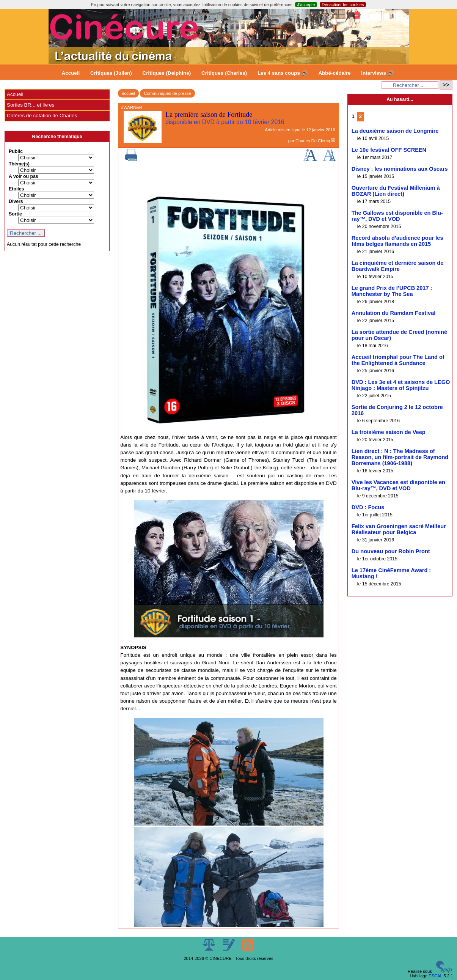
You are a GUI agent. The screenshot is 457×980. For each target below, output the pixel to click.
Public (16, 151)
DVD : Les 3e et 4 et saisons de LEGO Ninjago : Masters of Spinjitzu (401, 385)
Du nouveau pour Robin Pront (391, 551)
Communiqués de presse (167, 93)
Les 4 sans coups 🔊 (283, 73)
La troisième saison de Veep (389, 432)
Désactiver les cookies (343, 5)
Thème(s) (19, 164)
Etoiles (16, 189)
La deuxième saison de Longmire (395, 131)
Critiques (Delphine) (167, 73)
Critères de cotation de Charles (42, 116)
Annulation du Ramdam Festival (393, 313)
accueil (128, 93)
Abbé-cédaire (334, 73)
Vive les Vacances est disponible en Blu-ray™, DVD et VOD (398, 485)
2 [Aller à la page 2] (360, 116)
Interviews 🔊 (377, 73)
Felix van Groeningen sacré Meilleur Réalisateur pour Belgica (399, 529)
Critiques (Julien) (111, 73)
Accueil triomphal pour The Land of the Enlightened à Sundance (398, 360)
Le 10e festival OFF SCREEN (389, 150)
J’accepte (306, 5)
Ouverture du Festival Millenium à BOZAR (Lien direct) (396, 191)
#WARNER (132, 107)
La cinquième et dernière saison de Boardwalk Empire (398, 266)
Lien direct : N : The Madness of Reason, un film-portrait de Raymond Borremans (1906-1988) (400, 457)
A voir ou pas (24, 176)
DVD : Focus (368, 507)
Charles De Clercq (313, 141)
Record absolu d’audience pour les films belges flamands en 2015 (397, 241)
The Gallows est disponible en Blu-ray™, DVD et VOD (397, 216)
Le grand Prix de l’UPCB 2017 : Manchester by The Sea (392, 291)
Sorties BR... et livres (31, 105)
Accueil (71, 73)
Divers (16, 201)
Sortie (15, 214)
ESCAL (435, 976)
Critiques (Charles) (224, 73)
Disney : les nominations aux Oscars (400, 169)
